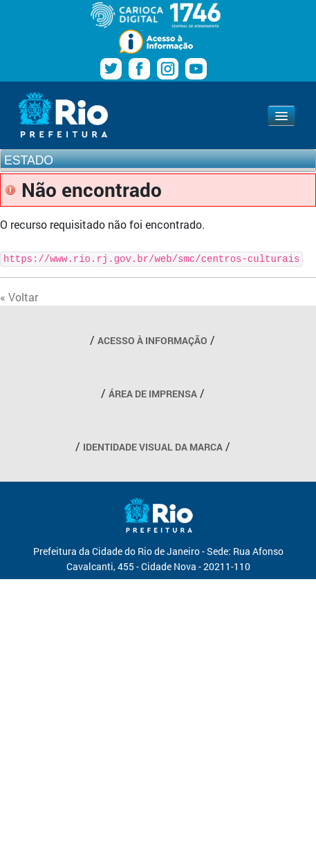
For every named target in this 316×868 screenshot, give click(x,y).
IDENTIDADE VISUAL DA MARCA (153, 447)
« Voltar (19, 297)
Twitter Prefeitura (111, 69)
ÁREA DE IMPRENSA (153, 394)
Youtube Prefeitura (196, 69)
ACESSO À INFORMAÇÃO (152, 340)
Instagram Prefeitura (168, 69)
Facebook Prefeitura (139, 69)
